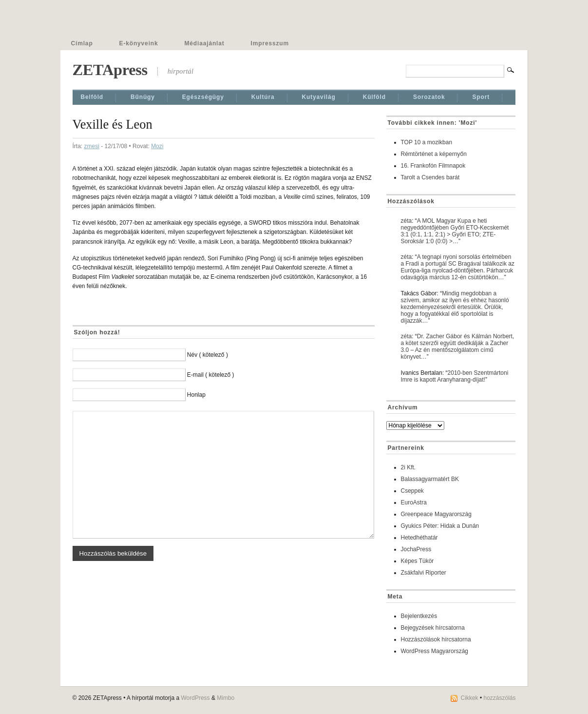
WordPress (195, 698)
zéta (407, 221)
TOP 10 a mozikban (427, 142)
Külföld (374, 97)
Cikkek (470, 698)
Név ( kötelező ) (208, 355)
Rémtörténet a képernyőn (434, 154)
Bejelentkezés (419, 616)
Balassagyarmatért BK (430, 479)
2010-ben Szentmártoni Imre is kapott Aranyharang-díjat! (455, 376)
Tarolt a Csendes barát (430, 177)
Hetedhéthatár (419, 538)
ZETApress (110, 70)
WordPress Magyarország (435, 651)
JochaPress (416, 549)
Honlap (196, 395)
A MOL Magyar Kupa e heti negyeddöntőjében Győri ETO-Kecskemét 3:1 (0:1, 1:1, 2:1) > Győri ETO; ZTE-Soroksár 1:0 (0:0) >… (455, 231)
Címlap (82, 43)
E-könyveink (139, 43)
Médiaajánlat (205, 43)
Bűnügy (143, 97)
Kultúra (263, 97)
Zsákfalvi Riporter (424, 573)
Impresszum (270, 43)
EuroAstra (414, 502)
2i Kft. (408, 467)
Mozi (157, 146)
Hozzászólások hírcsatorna (436, 639)
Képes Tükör (417, 561)
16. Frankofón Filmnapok (433, 166)
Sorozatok (429, 97)
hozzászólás (499, 698)
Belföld (92, 97)
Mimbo (226, 698)
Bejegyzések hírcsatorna (433, 628)
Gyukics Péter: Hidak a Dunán (440, 526)
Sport (481, 97)
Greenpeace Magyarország (436, 514)
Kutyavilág (319, 97)
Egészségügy (203, 97)
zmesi (92, 146)
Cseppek (412, 491)
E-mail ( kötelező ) (211, 375)
